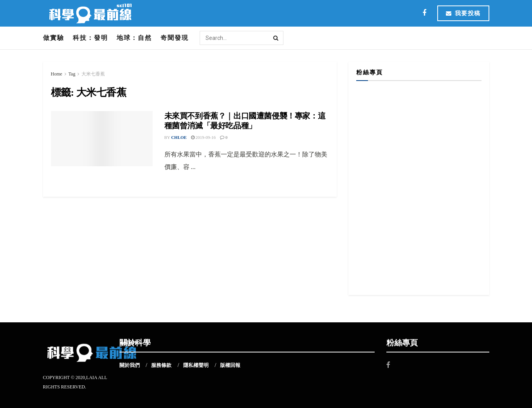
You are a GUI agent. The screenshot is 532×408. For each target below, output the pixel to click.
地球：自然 (134, 38)
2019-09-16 (203, 137)
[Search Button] (276, 38)
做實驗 (54, 38)
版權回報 (230, 365)
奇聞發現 (175, 38)
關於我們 (130, 365)
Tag (72, 74)
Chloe (179, 137)
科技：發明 (90, 38)
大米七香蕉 (93, 74)
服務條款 (161, 365)
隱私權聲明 (196, 365)
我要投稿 (463, 13)
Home (57, 74)
